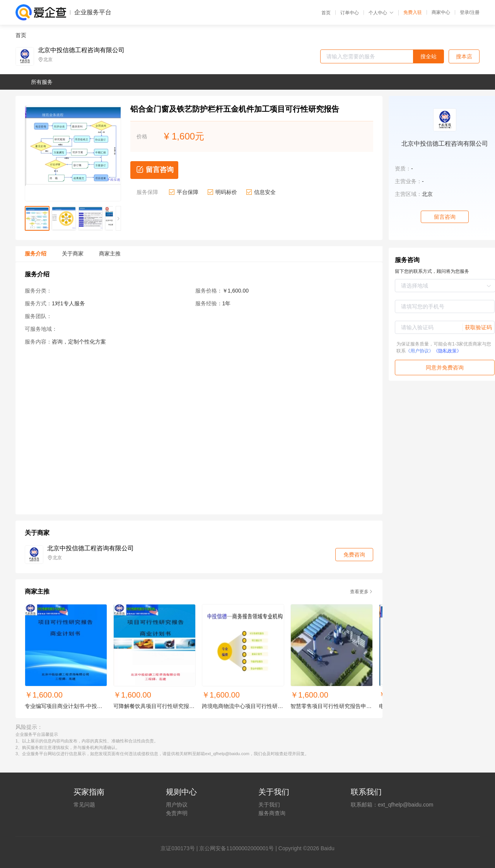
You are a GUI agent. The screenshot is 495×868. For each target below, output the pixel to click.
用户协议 (177, 805)
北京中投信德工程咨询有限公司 (81, 50)
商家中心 (441, 12)
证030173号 (180, 848)
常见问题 (84, 805)
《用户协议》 (420, 351)
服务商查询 (272, 813)
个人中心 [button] (381, 13)
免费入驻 (413, 12)
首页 (326, 13)
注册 (475, 12)
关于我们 (269, 805)
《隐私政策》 (447, 351)
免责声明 (177, 813)
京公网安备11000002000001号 (236, 848)
